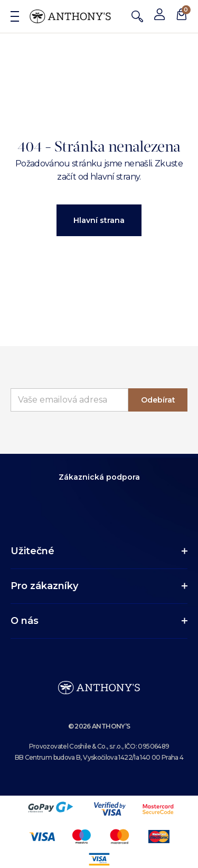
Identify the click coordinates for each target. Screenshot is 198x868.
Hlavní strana (99, 220)
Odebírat (158, 400)
